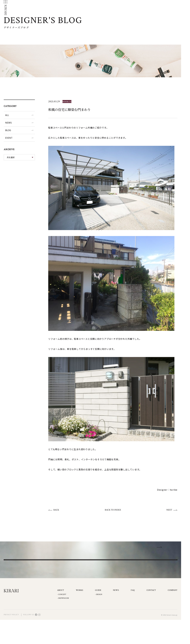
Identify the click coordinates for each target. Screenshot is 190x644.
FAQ (133, 614)
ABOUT (61, 614)
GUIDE (98, 614)
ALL (7, 115)
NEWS (8, 123)
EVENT (9, 138)
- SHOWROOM (63, 622)
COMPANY (173, 614)
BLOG (8, 130)
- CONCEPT (62, 619)
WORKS (79, 614)
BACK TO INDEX (113, 510)
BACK (56, 510)
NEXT (169, 510)
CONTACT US (91, 572)
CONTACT (151, 614)
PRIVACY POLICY (11, 639)
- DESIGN (99, 619)
